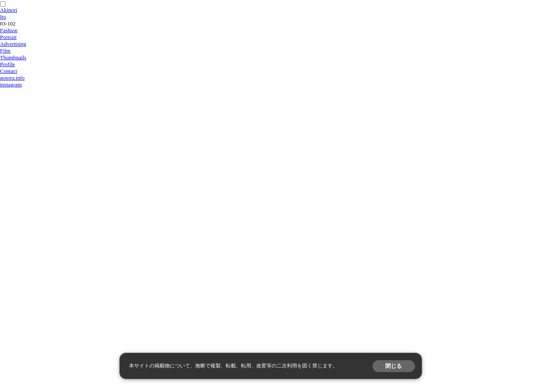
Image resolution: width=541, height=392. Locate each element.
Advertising (13, 44)
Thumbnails (13, 57)
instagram (11, 85)
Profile (7, 64)
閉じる (394, 366)
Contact (8, 71)
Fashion (9, 30)
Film (5, 51)
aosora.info (12, 78)
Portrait (8, 37)
